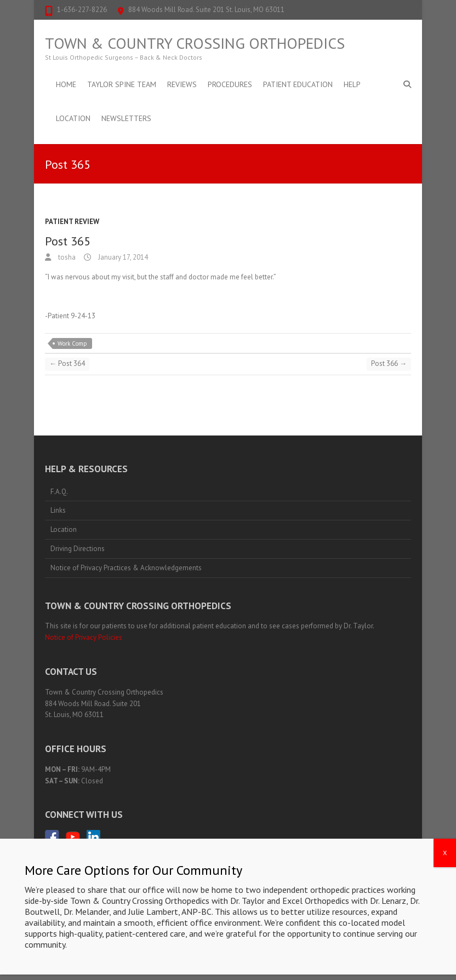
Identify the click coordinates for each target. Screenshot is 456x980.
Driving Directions (78, 549)
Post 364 (67, 363)
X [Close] (445, 859)
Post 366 (389, 363)
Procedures (230, 84)
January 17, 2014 (122, 257)
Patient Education (298, 84)
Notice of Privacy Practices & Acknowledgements (126, 568)
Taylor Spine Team (122, 84)
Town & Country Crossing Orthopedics (195, 43)
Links (58, 510)
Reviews (182, 84)
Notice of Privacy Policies (84, 637)
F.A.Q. (59, 492)
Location (73, 118)
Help (352, 84)
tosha (66, 257)
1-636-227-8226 (82, 10)
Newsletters (126, 118)
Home (66, 84)
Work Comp (72, 343)
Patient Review (72, 222)
